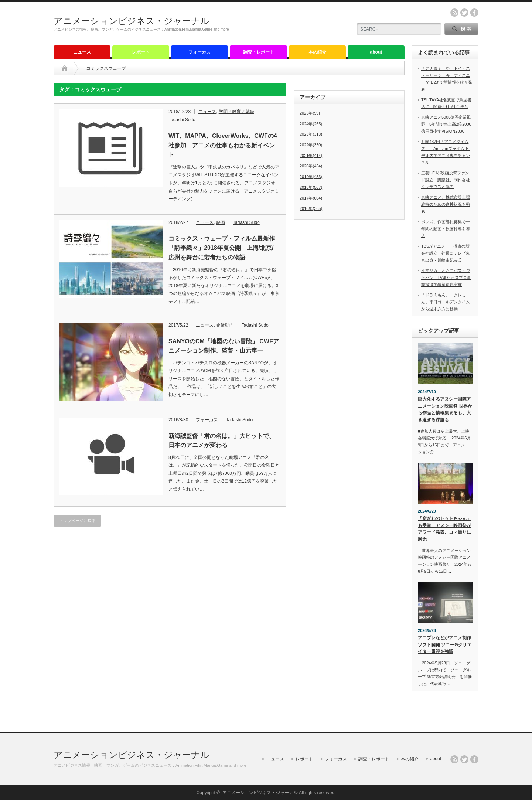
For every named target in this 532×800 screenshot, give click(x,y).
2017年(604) (311, 198)
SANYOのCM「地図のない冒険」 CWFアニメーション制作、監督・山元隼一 (224, 346)
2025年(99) (310, 113)
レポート (141, 52)
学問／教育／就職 (236, 112)
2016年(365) (311, 208)
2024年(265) (311, 124)
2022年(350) (311, 145)
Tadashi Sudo (182, 120)
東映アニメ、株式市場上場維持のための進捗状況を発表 (446, 204)
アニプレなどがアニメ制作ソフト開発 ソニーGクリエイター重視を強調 (445, 645)
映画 (221, 222)
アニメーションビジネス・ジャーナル (132, 21)
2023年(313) (311, 134)
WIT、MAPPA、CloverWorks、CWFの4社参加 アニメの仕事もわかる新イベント (223, 145)
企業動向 (225, 325)
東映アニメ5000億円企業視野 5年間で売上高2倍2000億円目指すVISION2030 (446, 124)
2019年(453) (311, 177)
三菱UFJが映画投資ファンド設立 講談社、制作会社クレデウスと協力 (446, 180)
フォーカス (199, 52)
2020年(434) (311, 166)
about (376, 52)
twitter (464, 13)
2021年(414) (311, 156)
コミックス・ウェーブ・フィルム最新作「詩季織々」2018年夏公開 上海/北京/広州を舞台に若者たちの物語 (222, 248)
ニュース (82, 52)
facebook (474, 13)
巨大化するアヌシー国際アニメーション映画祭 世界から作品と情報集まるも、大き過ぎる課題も (445, 409)
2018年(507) (311, 187)
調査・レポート (259, 52)
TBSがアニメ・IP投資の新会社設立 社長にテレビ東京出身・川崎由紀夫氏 (446, 253)
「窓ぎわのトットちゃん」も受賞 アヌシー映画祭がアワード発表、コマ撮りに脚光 (444, 529)
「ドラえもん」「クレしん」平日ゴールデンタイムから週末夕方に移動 (446, 302)
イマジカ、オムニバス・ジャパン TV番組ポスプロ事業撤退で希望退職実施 (446, 277)
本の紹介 (317, 52)
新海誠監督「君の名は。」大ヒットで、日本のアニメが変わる (222, 441)
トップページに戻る (77, 521)
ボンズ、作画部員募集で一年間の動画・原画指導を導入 (446, 229)
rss (454, 13)
